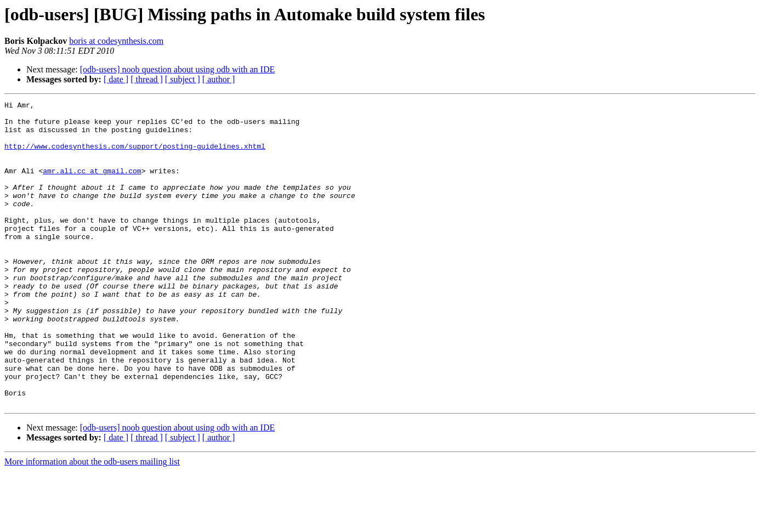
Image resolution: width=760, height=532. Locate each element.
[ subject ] (183, 79)
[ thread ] (147, 79)
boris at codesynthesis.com (116, 41)
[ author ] (219, 79)
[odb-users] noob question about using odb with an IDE (178, 69)
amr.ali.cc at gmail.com (92, 185)
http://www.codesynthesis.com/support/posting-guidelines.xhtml (135, 156)
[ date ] (116, 79)
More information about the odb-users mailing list (92, 522)
